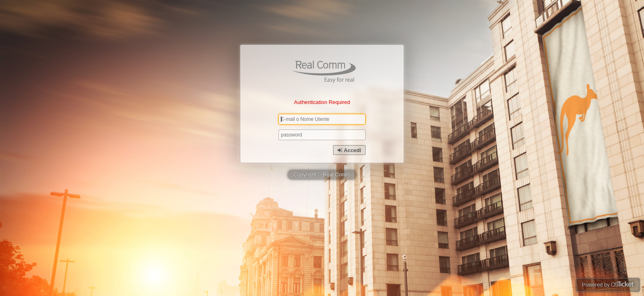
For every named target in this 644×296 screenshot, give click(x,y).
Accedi (349, 150)
